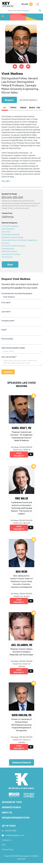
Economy (5, 243)
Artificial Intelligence (10, 226)
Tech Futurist (7, 257)
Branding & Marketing (11, 234)
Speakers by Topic (12, 802)
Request (9, 100)
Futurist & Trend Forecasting (13, 246)
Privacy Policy (8, 849)
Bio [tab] (5, 107)
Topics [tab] (13, 107)
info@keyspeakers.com (15, 835)
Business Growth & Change (12, 237)
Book (10, 264)
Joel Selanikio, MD (21, 645)
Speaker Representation (16, 818)
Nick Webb (21, 572)
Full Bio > (6, 181)
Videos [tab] (23, 107)
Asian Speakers (8, 229)
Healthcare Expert (9, 251)
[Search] (22, 10)
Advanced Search (22, 762)
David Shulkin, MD (22, 715)
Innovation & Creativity (11, 254)
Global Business (8, 249)
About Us (7, 812)
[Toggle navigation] (38, 4)
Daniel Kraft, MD (21, 428)
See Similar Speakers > (29, 100)
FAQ (3, 845)
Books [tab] (32, 107)
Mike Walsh (21, 498)
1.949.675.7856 (11, 831)
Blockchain (6, 232)
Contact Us (6, 840)
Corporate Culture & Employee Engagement (19, 240)
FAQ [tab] (38, 107)
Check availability (19, 454)
